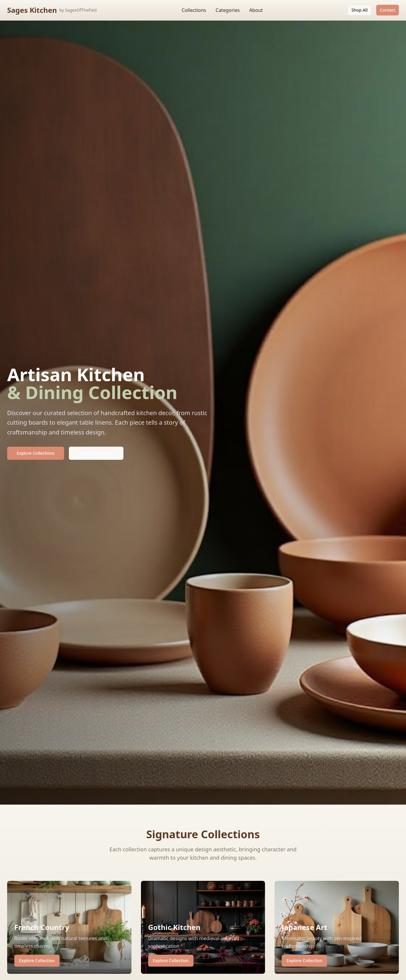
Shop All (359, 10)
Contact (388, 10)
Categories (228, 10)
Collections (194, 10)
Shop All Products (96, 453)
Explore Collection (37, 960)
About (256, 10)
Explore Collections (36, 453)
